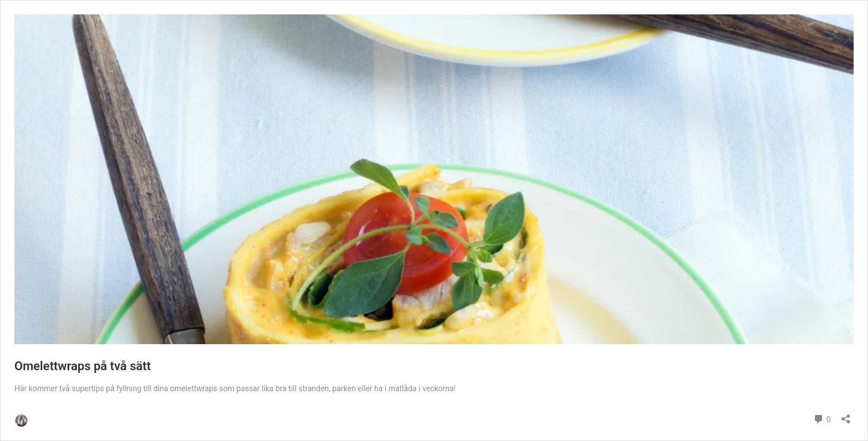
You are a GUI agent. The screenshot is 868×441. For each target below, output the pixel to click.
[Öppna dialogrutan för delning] (846, 415)
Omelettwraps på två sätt (82, 366)
